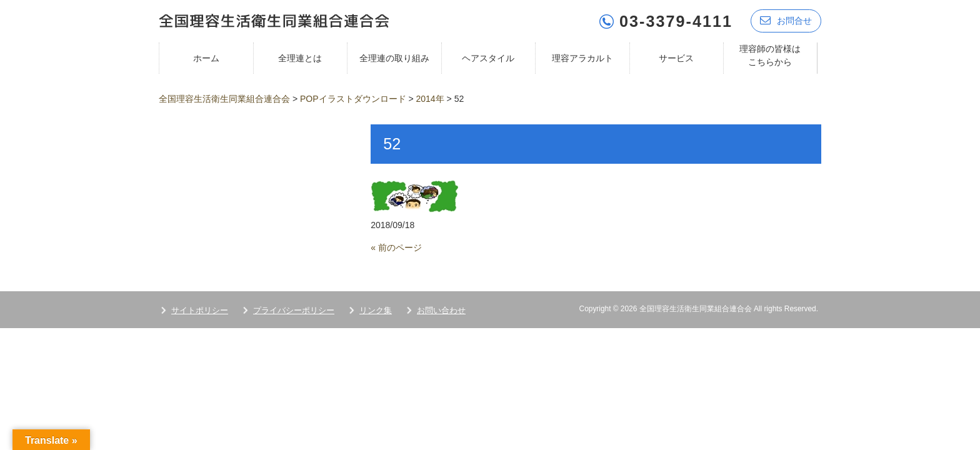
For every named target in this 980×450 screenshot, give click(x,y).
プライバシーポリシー (294, 310)
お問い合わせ (441, 310)
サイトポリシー (200, 310)
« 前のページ (396, 247)
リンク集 (376, 310)
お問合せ (786, 20)
